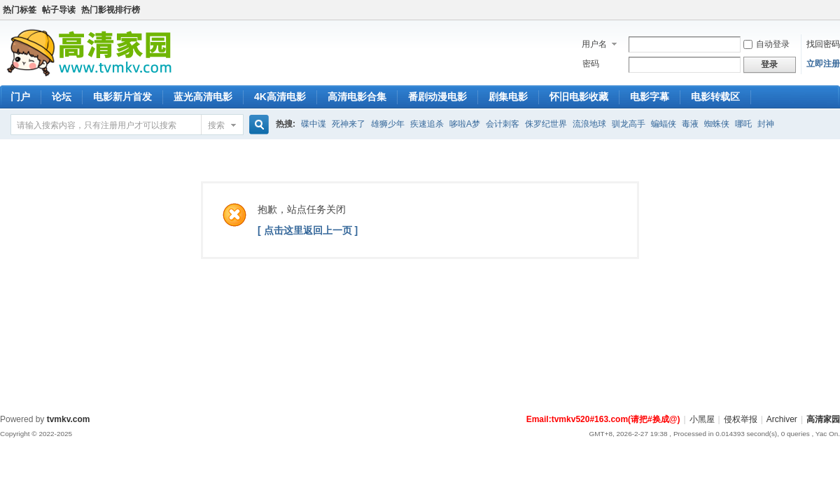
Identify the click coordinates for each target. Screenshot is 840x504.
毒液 (690, 124)
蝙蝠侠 (664, 124)
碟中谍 (314, 124)
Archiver (782, 419)
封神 (766, 124)
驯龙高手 (629, 124)
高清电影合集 (357, 97)
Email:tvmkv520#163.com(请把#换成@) (603, 419)
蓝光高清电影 (203, 97)
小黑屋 (702, 419)
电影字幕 (650, 97)
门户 (20, 97)
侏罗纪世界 (546, 124)
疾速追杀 (427, 124)
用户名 (594, 44)
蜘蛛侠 (717, 124)
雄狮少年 (388, 124)
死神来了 (349, 124)
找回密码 (823, 44)
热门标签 (20, 10)
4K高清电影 (280, 97)
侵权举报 (741, 419)
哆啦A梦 (465, 124)
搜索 (216, 125)
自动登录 (766, 44)
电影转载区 (715, 97)
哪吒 (743, 124)
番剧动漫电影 (437, 97)
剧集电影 (508, 97)
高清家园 (823, 419)
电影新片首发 (122, 97)
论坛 (62, 97)
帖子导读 (59, 10)
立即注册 (823, 64)
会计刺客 (503, 124)
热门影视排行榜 (111, 10)
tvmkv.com (69, 419)
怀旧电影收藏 (579, 97)
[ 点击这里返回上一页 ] (308, 230)
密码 (591, 64)
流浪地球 (589, 124)
